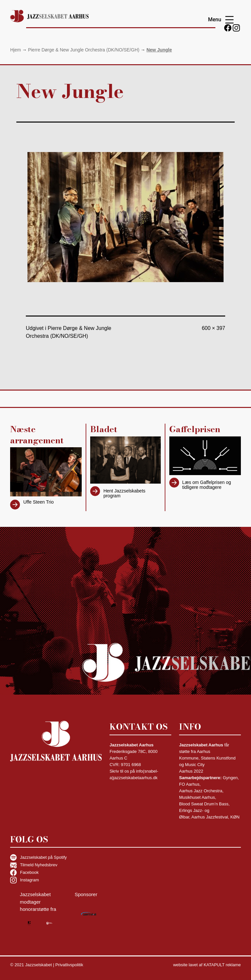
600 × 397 (213, 328)
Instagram (25, 880)
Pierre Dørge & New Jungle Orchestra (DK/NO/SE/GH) (84, 50)
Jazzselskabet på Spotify (38, 857)
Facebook (24, 873)
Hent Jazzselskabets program (124, 493)
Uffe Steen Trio (38, 502)
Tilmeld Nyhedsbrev (34, 865)
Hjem (16, 50)
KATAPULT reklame (222, 965)
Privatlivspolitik (69, 965)
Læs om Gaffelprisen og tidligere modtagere (207, 485)
